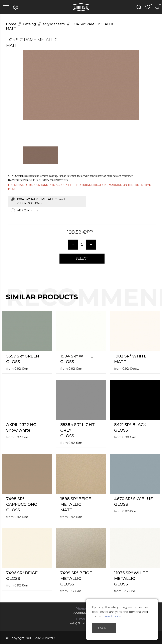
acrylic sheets (54, 24)
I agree (104, 628)
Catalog (30, 24)
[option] (81, 85)
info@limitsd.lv (81, 623)
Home (12, 24)
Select (82, 258)
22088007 (81, 613)
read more (113, 616)
